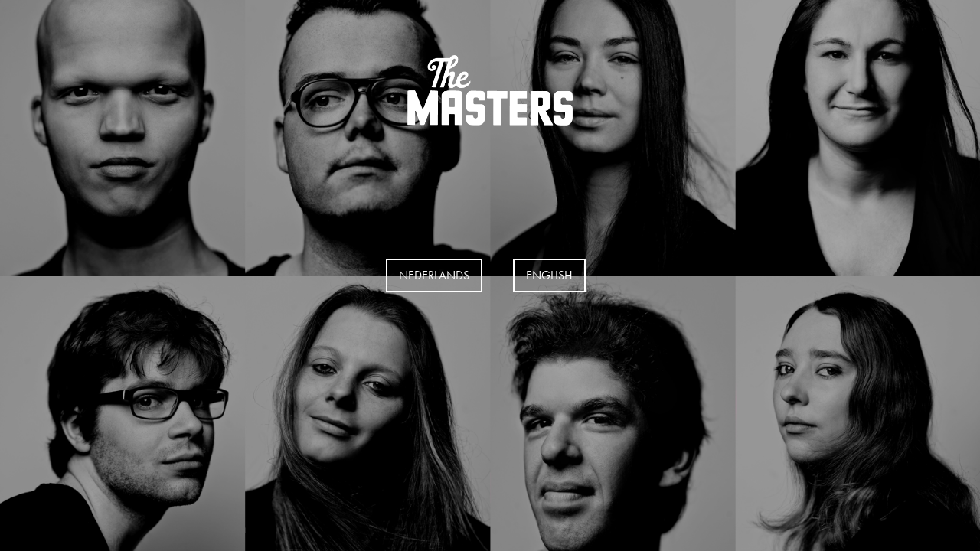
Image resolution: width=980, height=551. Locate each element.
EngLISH (549, 275)
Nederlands (434, 275)
